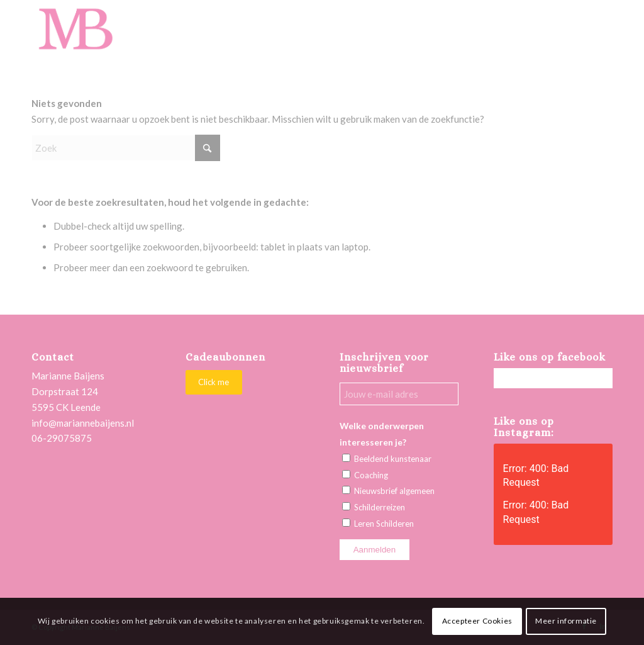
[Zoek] (126, 148)
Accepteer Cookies (477, 621)
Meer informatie (566, 621)
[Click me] (214, 382)
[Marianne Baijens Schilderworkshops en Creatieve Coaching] (75, 28)
